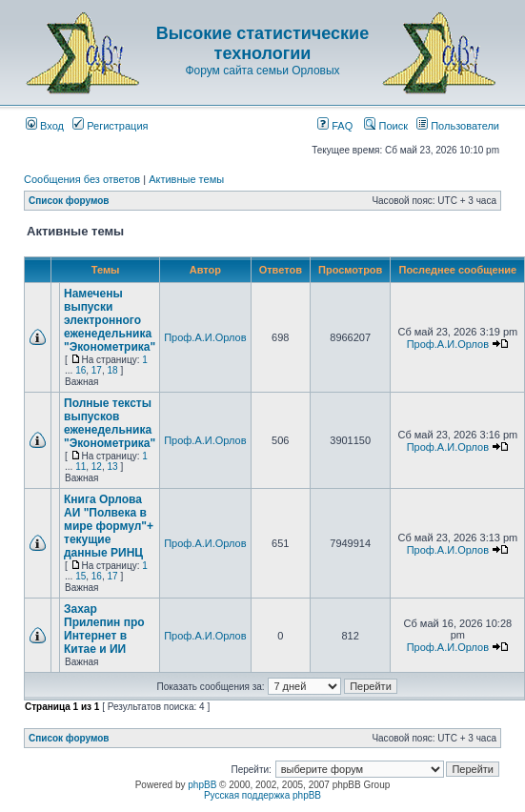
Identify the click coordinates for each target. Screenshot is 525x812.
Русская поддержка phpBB (262, 795)
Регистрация (110, 126)
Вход (45, 126)
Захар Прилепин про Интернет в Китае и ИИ (104, 629)
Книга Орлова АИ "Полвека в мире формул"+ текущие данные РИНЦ (109, 526)
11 (81, 467)
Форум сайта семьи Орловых (262, 71)
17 (97, 370)
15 (81, 576)
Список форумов (69, 201)
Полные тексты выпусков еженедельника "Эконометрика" (110, 423)
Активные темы (186, 179)
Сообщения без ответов (82, 179)
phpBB (202, 785)
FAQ (335, 126)
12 (97, 467)
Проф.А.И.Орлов (205, 337)
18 (113, 370)
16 (81, 370)
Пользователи (458, 126)
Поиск (386, 126)
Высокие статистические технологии (262, 43)
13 (113, 467)
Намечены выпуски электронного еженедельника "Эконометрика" (110, 320)
